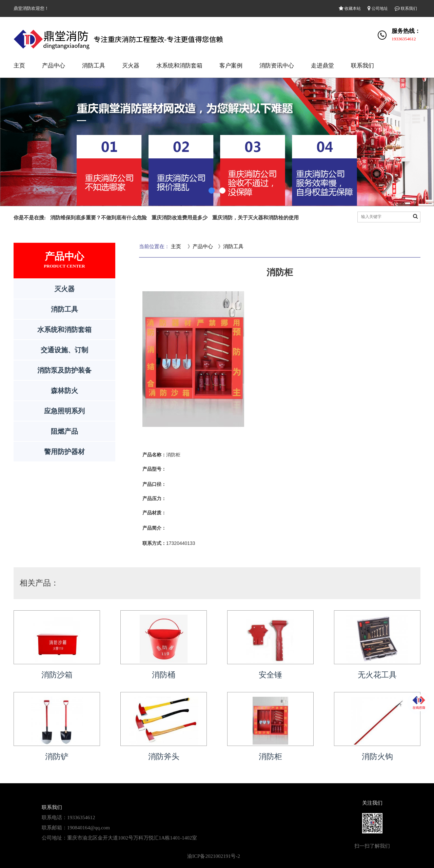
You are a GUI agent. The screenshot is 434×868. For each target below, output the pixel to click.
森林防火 (64, 391)
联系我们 (406, 8)
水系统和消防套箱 (179, 66)
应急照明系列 (64, 411)
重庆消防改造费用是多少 (180, 218)
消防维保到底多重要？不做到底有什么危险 (98, 218)
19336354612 (404, 39)
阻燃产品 (64, 431)
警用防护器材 (64, 452)
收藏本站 (350, 8)
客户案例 (231, 66)
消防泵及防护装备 (64, 370)
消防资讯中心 (277, 66)
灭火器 (131, 66)
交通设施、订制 (64, 350)
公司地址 (378, 8)
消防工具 (94, 66)
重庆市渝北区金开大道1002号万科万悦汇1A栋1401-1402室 (132, 838)
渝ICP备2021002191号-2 (214, 856)
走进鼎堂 (322, 66)
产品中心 (54, 66)
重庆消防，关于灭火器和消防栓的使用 (255, 218)
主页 (19, 66)
